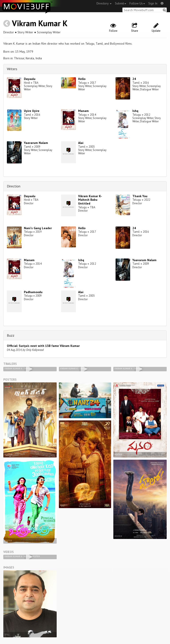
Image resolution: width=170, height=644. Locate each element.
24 (134, 79)
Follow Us (137, 3)
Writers (12, 69)
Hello (82, 79)
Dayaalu (30, 79)
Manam (83, 111)
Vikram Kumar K (40, 23)
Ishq (135, 111)
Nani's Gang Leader (38, 228)
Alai (81, 143)
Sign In (153, 3)
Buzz (11, 335)
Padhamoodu (33, 292)
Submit (121, 3)
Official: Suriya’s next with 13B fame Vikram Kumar (43, 346)
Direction (14, 186)
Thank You (140, 196)
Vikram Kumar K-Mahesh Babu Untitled (90, 200)
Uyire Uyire (32, 111)
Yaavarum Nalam (36, 143)
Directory (104, 3)
